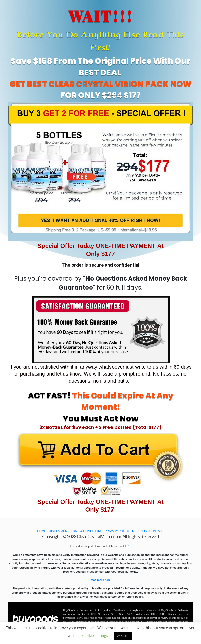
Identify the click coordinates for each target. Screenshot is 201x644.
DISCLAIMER (58, 531)
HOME (42, 531)
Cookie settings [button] (95, 636)
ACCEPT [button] (123, 636)
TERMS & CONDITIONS (86, 531)
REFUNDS (140, 531)
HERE (127, 546)
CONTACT (157, 531)
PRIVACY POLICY (117, 531)
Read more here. (100, 580)
